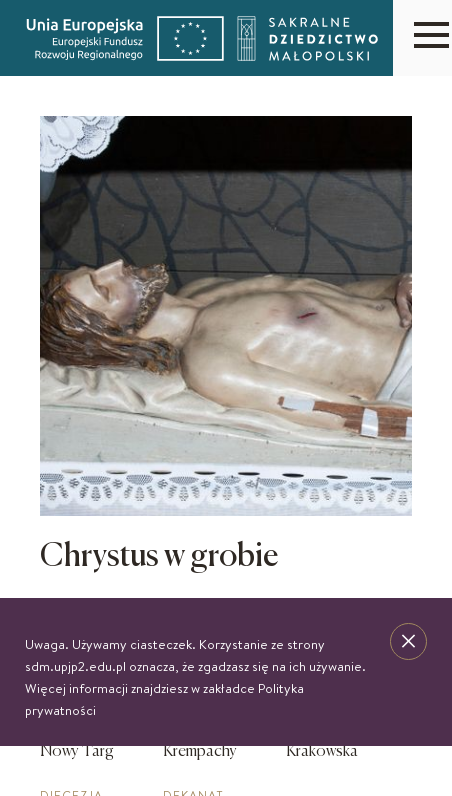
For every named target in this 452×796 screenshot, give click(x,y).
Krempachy (200, 752)
